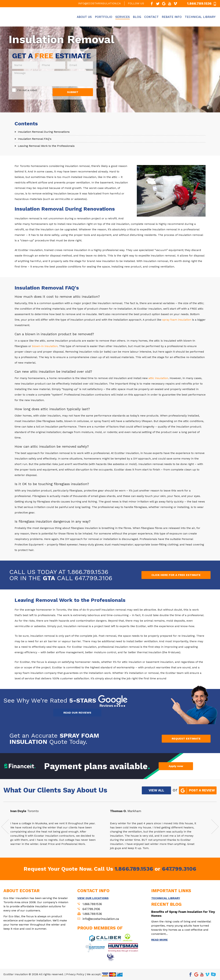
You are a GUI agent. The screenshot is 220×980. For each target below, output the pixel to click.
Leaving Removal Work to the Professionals (46, 146)
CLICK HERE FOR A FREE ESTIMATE (176, 575)
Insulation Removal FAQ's (35, 139)
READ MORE (159, 940)
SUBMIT (73, 92)
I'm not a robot (27, 90)
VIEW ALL (156, 790)
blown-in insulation (45, 346)
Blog (137, 17)
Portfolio (104, 17)
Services (123, 17)
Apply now (176, 766)
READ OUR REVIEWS (77, 713)
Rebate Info (172, 17)
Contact (151, 17)
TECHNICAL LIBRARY (166, 898)
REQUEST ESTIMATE (186, 739)
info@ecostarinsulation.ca (99, 3)
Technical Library (200, 17)
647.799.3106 (93, 578)
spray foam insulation (177, 320)
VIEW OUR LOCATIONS (93, 898)
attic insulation (158, 378)
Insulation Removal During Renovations (44, 132)
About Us (84, 17)
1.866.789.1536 (88, 572)
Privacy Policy (75, 974)
